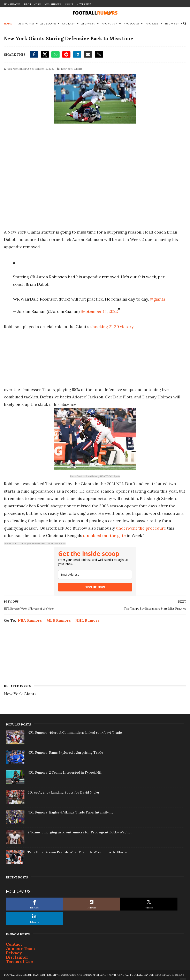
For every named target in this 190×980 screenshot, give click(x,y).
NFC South (131, 24)
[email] (95, 574)
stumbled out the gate (105, 535)
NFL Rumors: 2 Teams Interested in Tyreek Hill (64, 772)
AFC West (88, 24)
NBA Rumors (12, 4)
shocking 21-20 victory (112, 327)
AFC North (26, 24)
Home (8, 24)
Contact (14, 944)
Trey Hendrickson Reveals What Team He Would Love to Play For (79, 852)
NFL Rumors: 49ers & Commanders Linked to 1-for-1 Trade (75, 732)
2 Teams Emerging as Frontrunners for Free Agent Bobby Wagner (80, 832)
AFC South (48, 24)
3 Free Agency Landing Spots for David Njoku (63, 792)
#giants (158, 299)
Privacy (14, 953)
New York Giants (72, 69)
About (69, 4)
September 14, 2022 (99, 311)
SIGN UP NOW (95, 587)
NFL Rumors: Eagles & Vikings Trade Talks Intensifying (71, 812)
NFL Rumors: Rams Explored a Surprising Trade (65, 752)
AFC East (69, 24)
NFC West (172, 24)
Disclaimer (17, 957)
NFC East (152, 24)
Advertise (84, 4)
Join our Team (20, 948)
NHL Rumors (53, 4)
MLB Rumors (32, 4)
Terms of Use (19, 961)
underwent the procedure (141, 528)
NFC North (109, 24)
